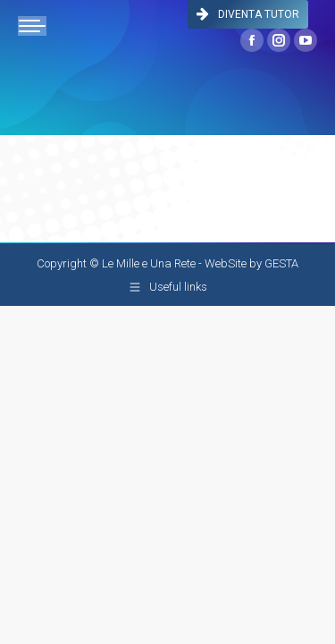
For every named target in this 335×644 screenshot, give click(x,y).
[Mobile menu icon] (32, 26)
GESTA (281, 263)
